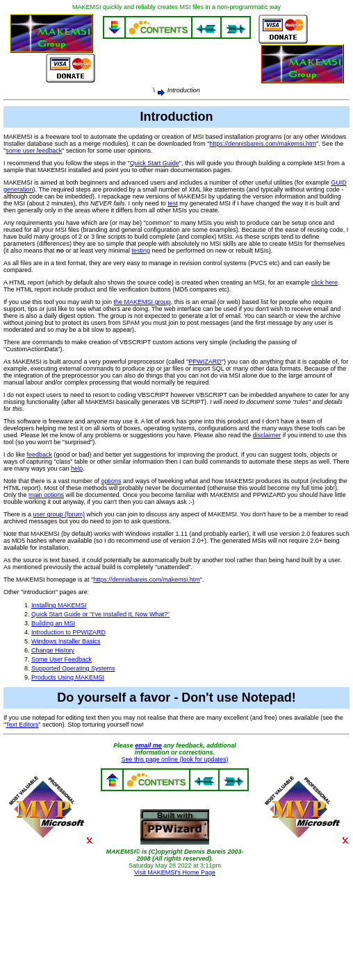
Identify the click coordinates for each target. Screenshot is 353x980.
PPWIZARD (205, 362)
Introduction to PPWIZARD (68, 632)
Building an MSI (53, 623)
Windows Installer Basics (66, 641)
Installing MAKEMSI (59, 605)
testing (141, 251)
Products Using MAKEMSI (68, 677)
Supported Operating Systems (73, 668)
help (77, 468)
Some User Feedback (61, 659)
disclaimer (267, 435)
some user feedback (34, 151)
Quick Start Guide (155, 163)
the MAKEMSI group (142, 302)
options (112, 481)
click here (325, 282)
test (173, 203)
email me (148, 745)
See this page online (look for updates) (174, 759)
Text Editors (22, 725)
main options (46, 495)
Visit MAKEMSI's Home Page (175, 872)
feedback (40, 455)
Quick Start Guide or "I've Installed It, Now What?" (100, 614)
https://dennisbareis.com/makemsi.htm (263, 144)
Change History (53, 650)
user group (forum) (59, 514)
